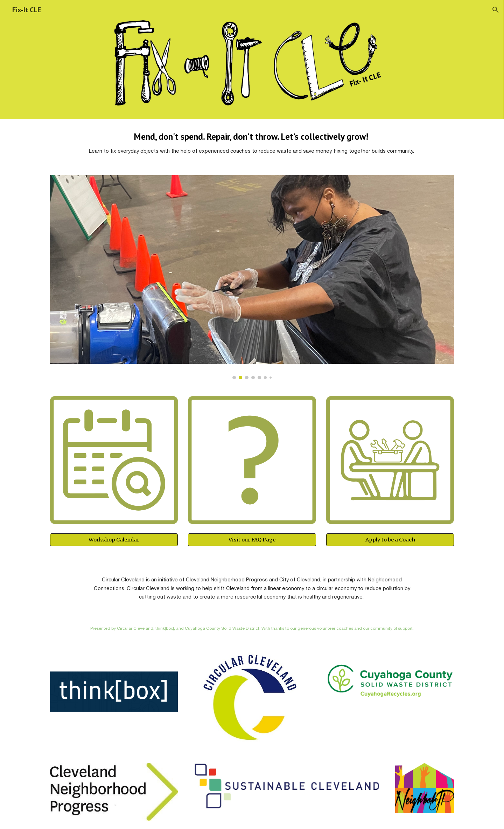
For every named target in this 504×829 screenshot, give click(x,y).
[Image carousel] (252, 277)
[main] (252, 143)
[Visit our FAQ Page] (252, 540)
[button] (496, 10)
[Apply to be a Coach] (390, 540)
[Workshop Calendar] (114, 540)
